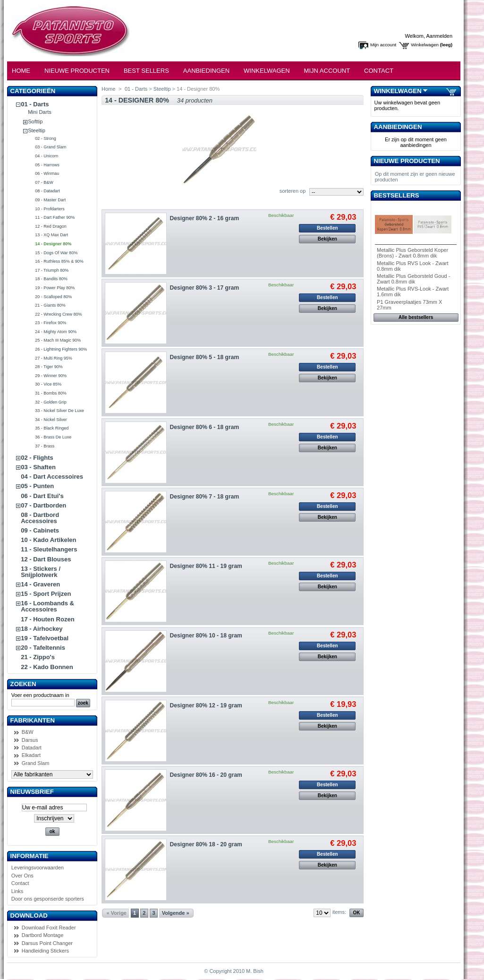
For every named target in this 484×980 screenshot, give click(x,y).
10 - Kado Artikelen (48, 540)
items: (339, 912)
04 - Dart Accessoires (52, 477)
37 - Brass (45, 446)
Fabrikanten (33, 720)
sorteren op (293, 191)
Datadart (32, 748)
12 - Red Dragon (51, 226)
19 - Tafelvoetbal (45, 638)
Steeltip (37, 130)
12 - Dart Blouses (46, 559)
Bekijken (327, 239)
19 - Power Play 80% (55, 288)
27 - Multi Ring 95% (54, 358)
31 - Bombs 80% (51, 393)
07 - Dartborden (43, 505)
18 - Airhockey (42, 629)
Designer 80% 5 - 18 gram (205, 357)
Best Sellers (146, 71)
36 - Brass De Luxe (53, 437)
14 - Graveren (40, 584)
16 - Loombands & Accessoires (47, 606)
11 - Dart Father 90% (55, 217)
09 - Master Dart (50, 200)
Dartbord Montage (43, 935)
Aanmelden (439, 36)
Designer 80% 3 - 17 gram (205, 288)
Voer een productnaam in (40, 695)
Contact (379, 71)
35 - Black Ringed (52, 428)
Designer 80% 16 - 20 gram (206, 775)
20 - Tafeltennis (43, 648)
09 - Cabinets (40, 530)
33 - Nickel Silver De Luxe (59, 411)
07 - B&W (44, 182)
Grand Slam (36, 763)
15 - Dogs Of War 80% (56, 253)
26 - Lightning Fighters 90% (61, 349)
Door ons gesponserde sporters (48, 899)
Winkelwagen (425, 45)
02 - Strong (46, 138)
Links (17, 891)
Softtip (35, 121)
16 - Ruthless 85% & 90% (59, 261)
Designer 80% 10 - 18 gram (206, 636)
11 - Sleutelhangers (49, 549)
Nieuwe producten (407, 161)
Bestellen (327, 228)
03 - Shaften (38, 467)
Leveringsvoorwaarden (38, 868)
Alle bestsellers (416, 317)
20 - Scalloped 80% (53, 297)
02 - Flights (37, 458)
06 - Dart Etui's (42, 496)
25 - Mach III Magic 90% (58, 340)
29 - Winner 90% (51, 376)
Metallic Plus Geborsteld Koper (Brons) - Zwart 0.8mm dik (412, 253)
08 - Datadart (47, 191)
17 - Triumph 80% (52, 270)
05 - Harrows (47, 165)
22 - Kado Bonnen (47, 667)
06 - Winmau (47, 173)
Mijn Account (327, 71)
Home (21, 71)
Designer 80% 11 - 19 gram (206, 566)
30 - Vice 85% (48, 384)
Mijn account (383, 45)
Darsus (30, 740)
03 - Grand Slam (51, 147)
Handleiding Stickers (45, 951)
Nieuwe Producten (77, 71)
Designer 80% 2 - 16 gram (205, 218)
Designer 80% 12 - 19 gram (206, 705)
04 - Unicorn (47, 156)
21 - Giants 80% (50, 305)
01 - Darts (35, 104)
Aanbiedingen (206, 71)
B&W (28, 732)
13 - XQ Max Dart (51, 235)
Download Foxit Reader (49, 928)
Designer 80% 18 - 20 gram (206, 844)
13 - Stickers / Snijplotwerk (41, 572)
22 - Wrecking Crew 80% (58, 314)
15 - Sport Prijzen (46, 594)
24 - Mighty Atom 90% (56, 332)
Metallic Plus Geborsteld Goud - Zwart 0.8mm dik (413, 279)
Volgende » (176, 913)
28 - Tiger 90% (49, 367)
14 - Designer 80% (53, 244)
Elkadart (31, 755)
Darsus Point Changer (47, 943)
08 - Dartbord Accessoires (40, 518)
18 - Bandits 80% (51, 279)
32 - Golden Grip (51, 402)
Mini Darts (40, 112)
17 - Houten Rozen (47, 619)
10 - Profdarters (50, 209)
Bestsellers (397, 195)
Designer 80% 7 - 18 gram (205, 497)
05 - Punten (37, 486)
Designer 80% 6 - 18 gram (205, 427)
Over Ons (22, 876)
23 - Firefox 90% (51, 323)
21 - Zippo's (38, 657)
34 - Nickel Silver (51, 420)
